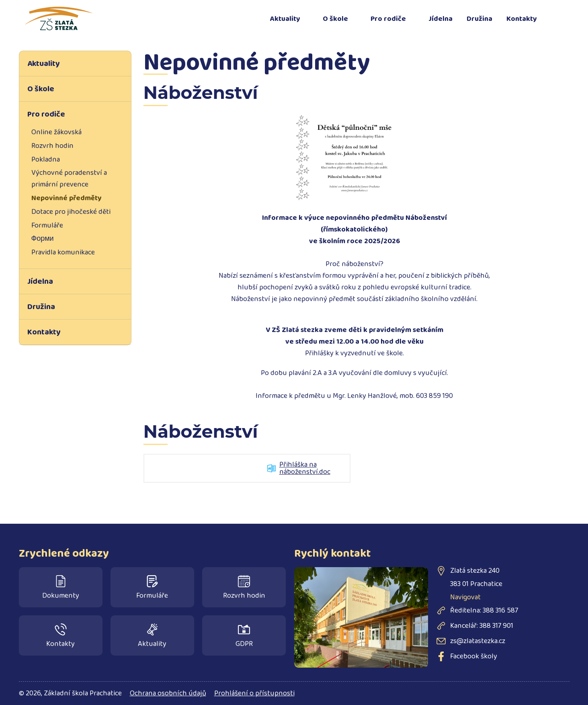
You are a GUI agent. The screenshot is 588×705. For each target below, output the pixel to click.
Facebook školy (474, 656)
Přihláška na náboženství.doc (305, 468)
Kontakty (522, 19)
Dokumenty (61, 588)
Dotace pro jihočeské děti (71, 212)
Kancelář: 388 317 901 (482, 626)
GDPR (244, 636)
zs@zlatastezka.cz (478, 641)
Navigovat (465, 597)
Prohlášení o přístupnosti (254, 693)
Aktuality (285, 19)
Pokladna (46, 160)
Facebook (559, 14)
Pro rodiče (388, 19)
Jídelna (440, 19)
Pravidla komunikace (63, 252)
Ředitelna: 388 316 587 (484, 611)
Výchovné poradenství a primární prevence (69, 179)
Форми (43, 239)
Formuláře (47, 225)
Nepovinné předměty (67, 198)
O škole (335, 19)
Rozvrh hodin (52, 146)
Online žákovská (56, 132)
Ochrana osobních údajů (168, 693)
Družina (479, 19)
